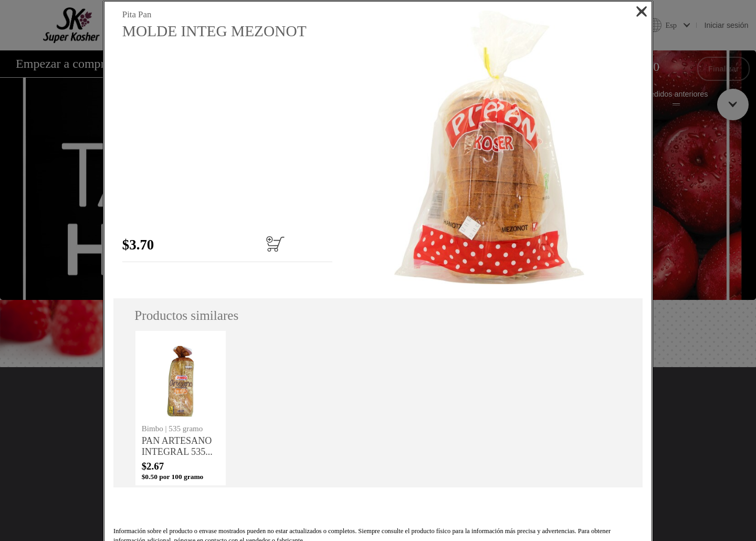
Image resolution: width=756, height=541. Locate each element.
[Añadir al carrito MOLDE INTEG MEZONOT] (288, 244)
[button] (489, 147)
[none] (181, 408)
